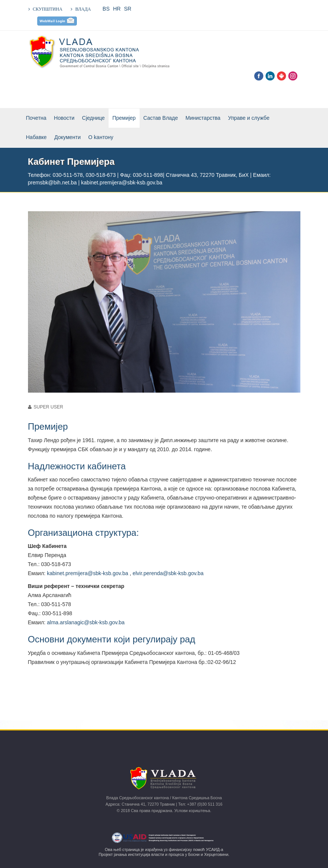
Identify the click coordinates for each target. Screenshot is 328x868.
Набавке (37, 137)
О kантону (101, 137)
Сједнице (93, 118)
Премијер (124, 118)
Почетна (36, 118)
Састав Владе (161, 118)
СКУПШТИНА (48, 9)
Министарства (203, 118)
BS (106, 9)
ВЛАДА (83, 9)
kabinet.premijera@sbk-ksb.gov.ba (88, 573)
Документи (67, 137)
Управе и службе (249, 118)
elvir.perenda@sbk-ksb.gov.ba (168, 573)
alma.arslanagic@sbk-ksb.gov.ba (86, 622)
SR (128, 9)
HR (117, 9)
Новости (64, 118)
